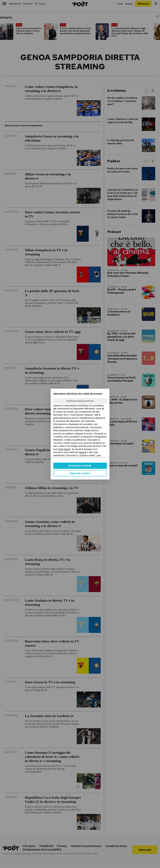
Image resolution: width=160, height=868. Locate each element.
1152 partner (64, 449)
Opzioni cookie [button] (80, 473)
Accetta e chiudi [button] (80, 466)
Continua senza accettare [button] (80, 401)
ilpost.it (83, 452)
